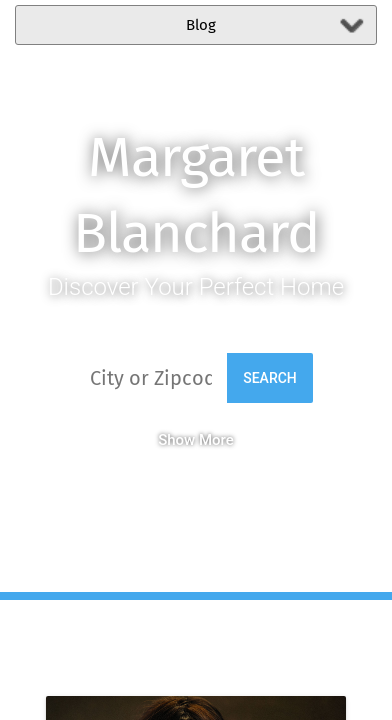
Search (270, 378)
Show (176, 440)
